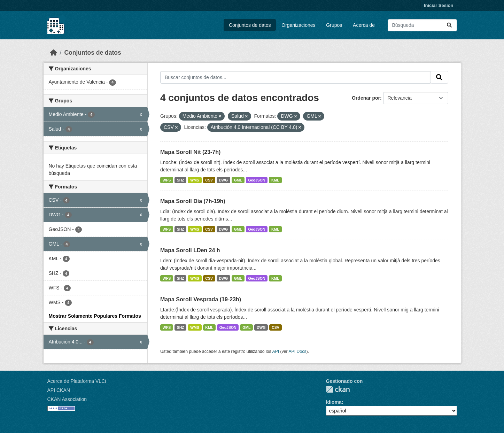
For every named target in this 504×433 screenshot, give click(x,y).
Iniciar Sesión (439, 5)
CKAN (338, 389)
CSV (209, 180)
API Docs (297, 351)
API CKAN (59, 390)
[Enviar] (449, 25)
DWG (223, 180)
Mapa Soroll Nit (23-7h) (190, 152)
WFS (167, 180)
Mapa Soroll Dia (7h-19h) (193, 201)
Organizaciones (298, 25)
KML (275, 180)
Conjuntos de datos (250, 25)
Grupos (334, 25)
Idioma (334, 402)
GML (238, 180)
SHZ (181, 180)
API (276, 351)
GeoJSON (257, 180)
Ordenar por (366, 98)
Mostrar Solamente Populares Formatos (95, 316)
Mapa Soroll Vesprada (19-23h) (201, 299)
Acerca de (364, 25)
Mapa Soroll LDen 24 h (190, 250)
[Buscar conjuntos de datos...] (422, 25)
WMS (195, 180)
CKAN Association (67, 399)
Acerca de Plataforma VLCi (77, 381)
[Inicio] (54, 53)
